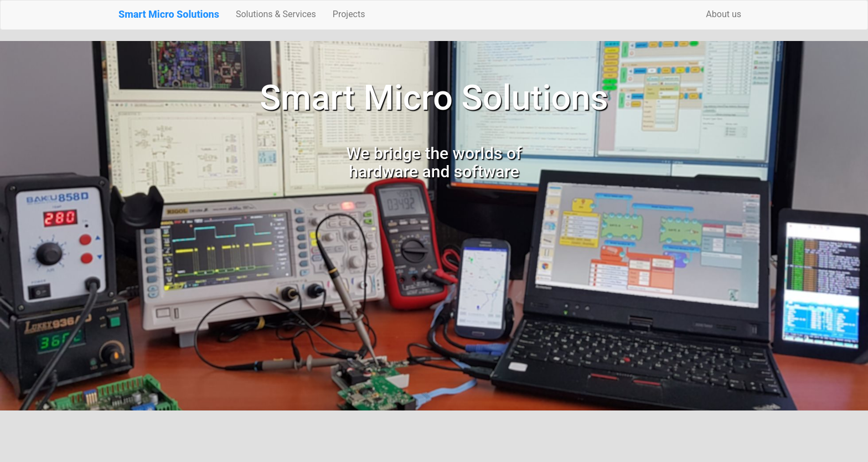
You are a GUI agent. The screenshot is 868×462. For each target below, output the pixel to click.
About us (724, 14)
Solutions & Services (276, 14)
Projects (349, 14)
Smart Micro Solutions (169, 14)
